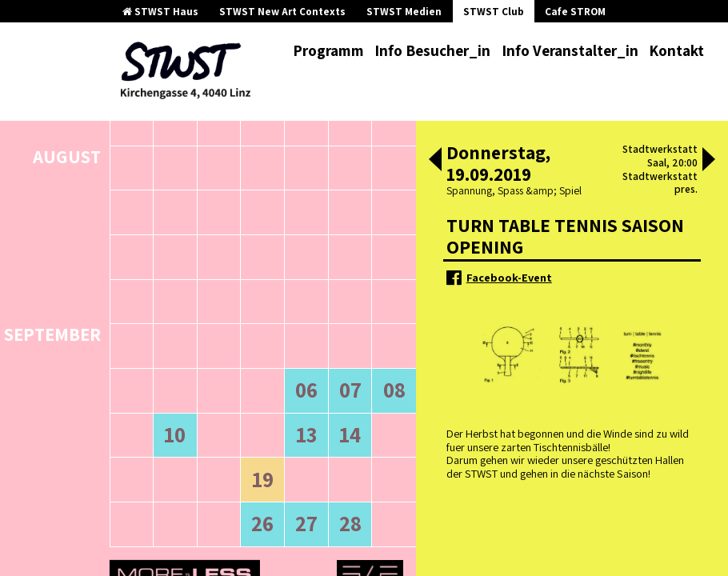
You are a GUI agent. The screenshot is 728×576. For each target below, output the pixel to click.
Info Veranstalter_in (570, 50)
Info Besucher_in (432, 50)
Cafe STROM (575, 12)
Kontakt (676, 50)
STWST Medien (404, 12)
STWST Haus (160, 12)
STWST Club (494, 12)
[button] (435, 161)
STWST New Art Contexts (282, 12)
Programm (328, 50)
